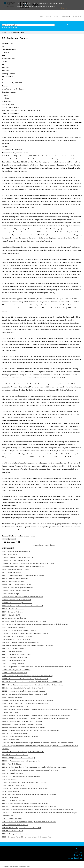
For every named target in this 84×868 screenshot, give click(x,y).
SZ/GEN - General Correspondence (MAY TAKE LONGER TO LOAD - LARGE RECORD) (32, 682)
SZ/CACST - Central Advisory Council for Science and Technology (24, 621)
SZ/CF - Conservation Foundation (13, 627)
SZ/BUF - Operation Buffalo (11, 615)
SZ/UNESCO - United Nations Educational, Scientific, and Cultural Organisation (29, 807)
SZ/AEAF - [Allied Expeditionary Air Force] (16, 560)
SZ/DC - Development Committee (13, 661)
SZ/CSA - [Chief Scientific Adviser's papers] (17, 654)
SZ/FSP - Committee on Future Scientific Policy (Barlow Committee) (25, 679)
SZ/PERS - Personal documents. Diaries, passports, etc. (21, 761)
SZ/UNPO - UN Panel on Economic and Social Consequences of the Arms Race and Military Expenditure (37, 810)
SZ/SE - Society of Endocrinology (13, 785)
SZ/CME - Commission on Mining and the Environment (20, 642)
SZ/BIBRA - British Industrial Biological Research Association (22, 597)
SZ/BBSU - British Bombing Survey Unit (15, 591)
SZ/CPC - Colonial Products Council (14, 648)
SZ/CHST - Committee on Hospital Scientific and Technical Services (25, 633)
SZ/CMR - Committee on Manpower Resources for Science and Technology (27, 645)
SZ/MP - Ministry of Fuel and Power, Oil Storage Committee (22, 724)
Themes (57, 17)
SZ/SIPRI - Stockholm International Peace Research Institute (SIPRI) (25, 788)
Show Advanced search (10, 28)
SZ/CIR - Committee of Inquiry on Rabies (16, 639)
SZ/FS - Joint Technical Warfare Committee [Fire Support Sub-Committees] (27, 676)
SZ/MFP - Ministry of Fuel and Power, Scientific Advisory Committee (25, 703)
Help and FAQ (77, 855)
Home (41, 17)
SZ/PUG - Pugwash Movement (12, 773)
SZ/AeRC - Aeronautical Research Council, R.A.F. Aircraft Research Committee (29, 563)
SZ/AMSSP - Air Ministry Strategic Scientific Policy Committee (23, 566)
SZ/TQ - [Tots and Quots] (10, 797)
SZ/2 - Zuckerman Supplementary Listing (16, 551)
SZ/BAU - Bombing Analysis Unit (13, 582)
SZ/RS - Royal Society (10, 779)
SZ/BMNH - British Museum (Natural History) (17, 603)
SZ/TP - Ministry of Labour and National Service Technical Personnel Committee (29, 794)
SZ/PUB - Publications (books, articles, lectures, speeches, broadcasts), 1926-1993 (30, 770)
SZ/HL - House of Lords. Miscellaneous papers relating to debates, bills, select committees (32, 685)
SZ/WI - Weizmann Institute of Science (15, 825)
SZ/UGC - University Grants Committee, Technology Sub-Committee (25, 803)
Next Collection (50, 545)
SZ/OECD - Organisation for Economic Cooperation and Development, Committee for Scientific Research (37, 743)
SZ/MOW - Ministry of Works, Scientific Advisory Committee (22, 721)
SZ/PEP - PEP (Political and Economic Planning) (18, 758)
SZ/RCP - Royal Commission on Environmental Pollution (21, 776)
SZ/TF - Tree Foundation (10, 791)
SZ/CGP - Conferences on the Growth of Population (19, 630)
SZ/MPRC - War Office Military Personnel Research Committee (23, 727)
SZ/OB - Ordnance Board (11, 740)
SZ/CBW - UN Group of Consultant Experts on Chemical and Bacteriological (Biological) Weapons (35, 624)
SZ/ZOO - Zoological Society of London (15, 834)
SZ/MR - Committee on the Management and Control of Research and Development (30, 731)
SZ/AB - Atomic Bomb (9, 554)
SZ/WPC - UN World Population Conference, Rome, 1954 (21, 828)
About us (79, 849)
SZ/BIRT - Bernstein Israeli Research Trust (16, 600)
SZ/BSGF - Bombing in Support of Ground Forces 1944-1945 (23, 606)
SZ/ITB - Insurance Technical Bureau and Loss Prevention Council (24, 694)
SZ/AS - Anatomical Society (11, 572)
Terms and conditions (75, 858)
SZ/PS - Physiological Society (12, 764)
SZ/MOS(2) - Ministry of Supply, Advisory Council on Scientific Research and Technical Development (36, 715)
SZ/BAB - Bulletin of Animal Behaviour (15, 578)
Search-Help (66, 17)
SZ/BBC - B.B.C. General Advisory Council (16, 585)
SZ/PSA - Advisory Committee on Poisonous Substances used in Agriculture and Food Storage (34, 767)
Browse (49, 17)
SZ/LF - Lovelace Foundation (12, 697)
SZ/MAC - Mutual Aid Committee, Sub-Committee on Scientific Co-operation (28, 700)
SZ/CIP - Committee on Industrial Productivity (17, 636)
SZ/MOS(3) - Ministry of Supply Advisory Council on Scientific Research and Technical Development (36, 718)
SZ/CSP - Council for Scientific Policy (15, 658)
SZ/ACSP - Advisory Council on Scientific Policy (18, 557)
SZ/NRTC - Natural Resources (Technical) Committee (20, 737)
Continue (64, 8)
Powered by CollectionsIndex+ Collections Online (16, 867)
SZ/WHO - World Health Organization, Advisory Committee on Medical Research (29, 822)
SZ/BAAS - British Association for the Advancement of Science (23, 575)
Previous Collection (37, 545)
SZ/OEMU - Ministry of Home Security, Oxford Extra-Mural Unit (23, 752)
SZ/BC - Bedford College (10, 594)
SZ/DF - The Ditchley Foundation (13, 664)
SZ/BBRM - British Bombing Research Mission (18, 588)
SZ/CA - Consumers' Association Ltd (14, 618)
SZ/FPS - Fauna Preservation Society (15, 673)
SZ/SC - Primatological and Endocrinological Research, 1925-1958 (25, 782)
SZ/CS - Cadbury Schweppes (12, 651)
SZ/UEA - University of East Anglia (14, 800)
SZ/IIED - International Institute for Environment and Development (24, 691)
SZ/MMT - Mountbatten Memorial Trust (15, 706)
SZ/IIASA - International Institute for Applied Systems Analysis (23, 688)
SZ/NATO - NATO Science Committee (15, 734)
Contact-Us (77, 17)
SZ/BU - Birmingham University (13, 612)
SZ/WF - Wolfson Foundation (12, 819)
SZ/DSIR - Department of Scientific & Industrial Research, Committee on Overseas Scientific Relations (36, 667)
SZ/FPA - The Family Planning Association (16, 670)
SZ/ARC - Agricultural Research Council (15, 569)
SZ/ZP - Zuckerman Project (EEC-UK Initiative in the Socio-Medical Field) (27, 837)
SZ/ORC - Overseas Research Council (15, 755)
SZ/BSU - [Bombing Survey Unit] (13, 609)
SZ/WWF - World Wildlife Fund (12, 831)
